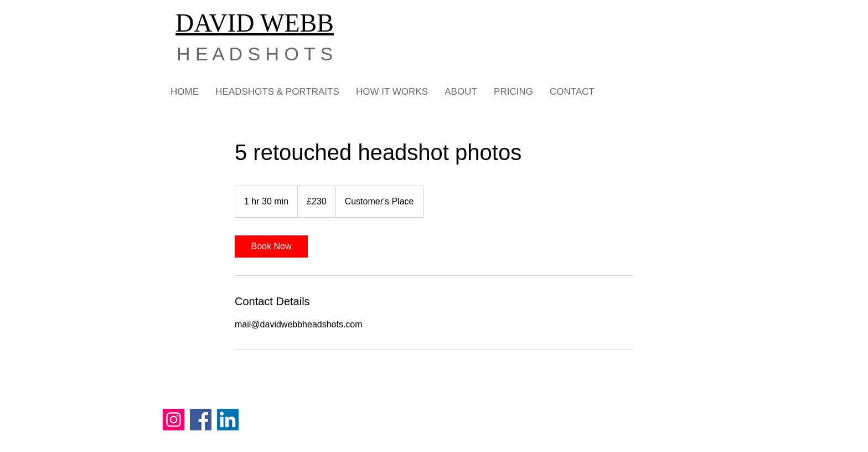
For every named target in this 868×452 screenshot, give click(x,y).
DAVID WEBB (255, 23)
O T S (306, 54)
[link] (271, 246)
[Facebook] (201, 420)
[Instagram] (174, 420)
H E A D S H (228, 54)
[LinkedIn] (228, 420)
